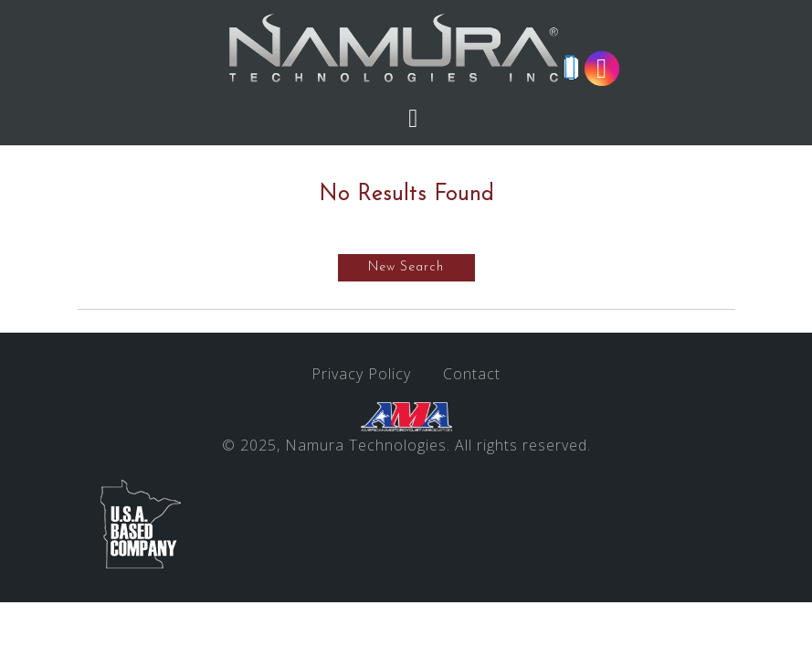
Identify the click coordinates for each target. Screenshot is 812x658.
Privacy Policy (361, 374)
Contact (472, 374)
